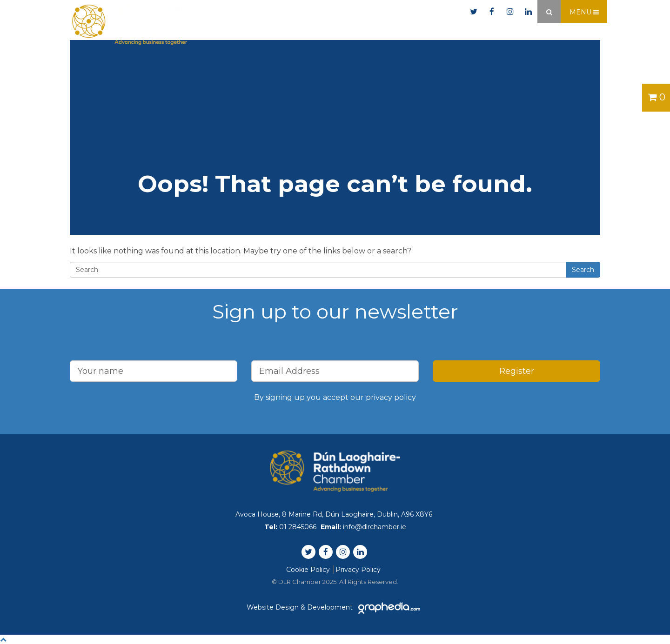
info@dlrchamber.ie (422, 12)
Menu (584, 12)
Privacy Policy (358, 570)
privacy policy (391, 397)
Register (517, 371)
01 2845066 (346, 12)
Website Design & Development (335, 607)
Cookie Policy (308, 570)
